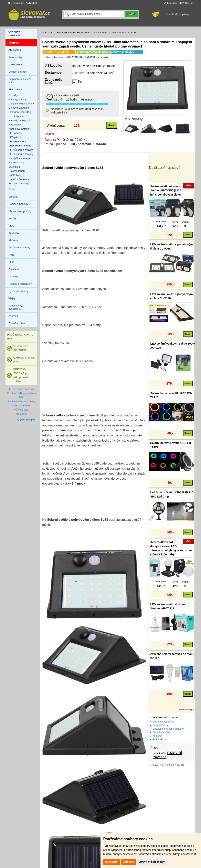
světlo (164, 753)
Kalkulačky (15, 125)
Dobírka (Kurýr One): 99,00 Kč (66, 140)
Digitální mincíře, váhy (21, 104)
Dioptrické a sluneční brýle (20, 81)
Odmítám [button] (128, 862)
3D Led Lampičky (18, 183)
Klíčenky (13, 240)
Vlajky (12, 298)
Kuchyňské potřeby (19, 247)
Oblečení (14, 269)
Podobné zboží (161, 739)
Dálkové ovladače (19, 108)
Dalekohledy (16, 64)
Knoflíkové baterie (19, 129)
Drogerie (13, 197)
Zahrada (13, 316)
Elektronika (63, 33)
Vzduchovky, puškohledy (16, 307)
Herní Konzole (17, 116)
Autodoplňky (16, 57)
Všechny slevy (185, 709)
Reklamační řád (161, 725)
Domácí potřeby (17, 72)
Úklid (11, 262)
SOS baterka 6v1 (21, 406)
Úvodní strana (16, 3)
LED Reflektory (17, 141)
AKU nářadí (15, 50)
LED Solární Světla (81, 33)
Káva (11, 226)
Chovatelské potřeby (20, 211)
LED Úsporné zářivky (21, 150)
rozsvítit (175, 752)
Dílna (11, 189)
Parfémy (13, 277)
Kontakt (32, 3)
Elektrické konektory (20, 112)
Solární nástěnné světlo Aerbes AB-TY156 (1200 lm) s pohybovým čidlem (166, 190)
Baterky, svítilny (17, 99)
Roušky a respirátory (20, 284)
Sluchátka (14, 167)
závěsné (160, 757)
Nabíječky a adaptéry (21, 158)
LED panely (15, 133)
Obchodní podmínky (163, 722)
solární (157, 753)
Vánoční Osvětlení (19, 179)
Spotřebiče (15, 175)
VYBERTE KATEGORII (15, 34)
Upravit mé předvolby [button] (151, 862)
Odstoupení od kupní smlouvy (168, 729)
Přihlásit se (186, 3)
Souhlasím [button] (112, 862)
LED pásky (15, 137)
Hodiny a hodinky (18, 204)
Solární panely (17, 171)
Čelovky (13, 95)
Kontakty (157, 736)
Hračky (12, 218)
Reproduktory (16, 162)
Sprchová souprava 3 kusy (21, 402)
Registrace (170, 3)
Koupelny (14, 233)
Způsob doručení (162, 732)
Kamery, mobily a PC (21, 120)
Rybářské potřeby (18, 291)
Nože (11, 255)
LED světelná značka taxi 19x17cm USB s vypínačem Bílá (21, 393)
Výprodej (14, 43)
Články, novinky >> (27, 420)
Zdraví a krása (17, 323)
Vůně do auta (21, 410)
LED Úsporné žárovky (21, 154)
